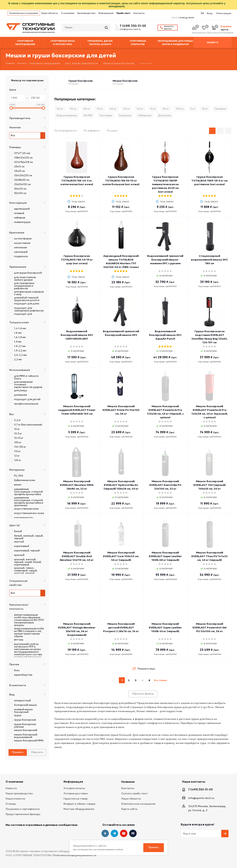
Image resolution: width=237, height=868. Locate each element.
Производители (86, 13)
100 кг (180, 109)
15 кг (153, 109)
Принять (154, 847)
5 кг (193, 109)
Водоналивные (67, 115)
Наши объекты (50, 13)
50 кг (126, 109)
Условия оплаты (74, 788)
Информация (106, 13)
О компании (68, 13)
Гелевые (220, 109)
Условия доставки (76, 793)
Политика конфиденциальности (75, 855)
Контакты (139, 13)
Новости (11, 788)
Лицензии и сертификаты (23, 809)
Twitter (133, 833)
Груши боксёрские (81, 81)
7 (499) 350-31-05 (132, 26)
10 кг (205, 109)
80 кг (87, 109)
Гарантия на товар (76, 799)
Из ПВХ (88, 115)
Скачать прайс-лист (135, 793)
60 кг (113, 109)
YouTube (124, 833)
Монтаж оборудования (79, 809)
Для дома (165, 115)
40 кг (140, 109)
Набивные (145, 115)
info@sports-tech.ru (130, 29)
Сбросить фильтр (143, 694)
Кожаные (125, 115)
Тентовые (106, 115)
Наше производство (19, 793)
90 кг (73, 109)
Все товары (161, 680)
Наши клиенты (15, 799)
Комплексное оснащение (24, 13)
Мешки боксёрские (125, 81)
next (170, 680)
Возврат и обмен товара (79, 804)
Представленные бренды (23, 814)
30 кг (166, 109)
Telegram (114, 833)
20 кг (60, 109)
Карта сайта (129, 809)
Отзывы (11, 804)
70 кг (100, 109)
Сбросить (37, 752)
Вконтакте (105, 833)
